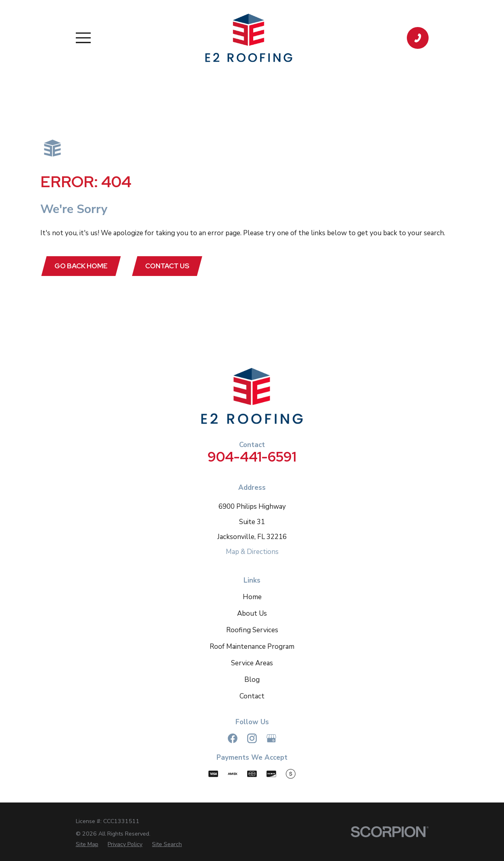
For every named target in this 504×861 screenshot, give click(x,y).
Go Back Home (81, 266)
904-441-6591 (252, 457)
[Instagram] (252, 738)
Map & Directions (252, 552)
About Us (252, 613)
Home (252, 597)
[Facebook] (233, 738)
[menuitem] (87, 844)
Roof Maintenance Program (252, 647)
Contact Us (168, 266)
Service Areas (252, 663)
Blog (252, 680)
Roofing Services (252, 630)
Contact (252, 696)
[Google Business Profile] (271, 738)
